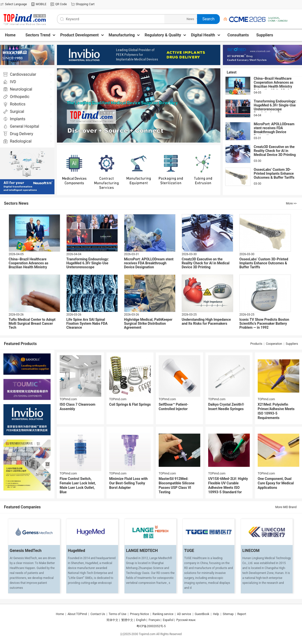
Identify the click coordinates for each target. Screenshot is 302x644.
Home (60, 614)
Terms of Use (117, 614)
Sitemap (228, 614)
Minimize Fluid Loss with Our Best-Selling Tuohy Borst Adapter (128, 483)
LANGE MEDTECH (142, 551)
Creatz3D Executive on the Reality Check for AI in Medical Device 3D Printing (275, 151)
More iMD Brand (286, 507)
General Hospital (25, 126)
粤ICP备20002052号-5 (151, 626)
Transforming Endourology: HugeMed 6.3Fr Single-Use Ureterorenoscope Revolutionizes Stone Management (275, 109)
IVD (13, 82)
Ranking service (163, 614)
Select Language (16, 4)
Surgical (17, 111)
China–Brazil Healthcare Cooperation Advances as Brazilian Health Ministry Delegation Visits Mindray (274, 84)
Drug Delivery (22, 134)
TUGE (189, 551)
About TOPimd (77, 614)
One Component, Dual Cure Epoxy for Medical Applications (276, 483)
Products (256, 344)
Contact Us (98, 614)
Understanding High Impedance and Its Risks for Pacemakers (206, 322)
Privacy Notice (139, 614)
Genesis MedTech (26, 551)
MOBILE (41, 4)
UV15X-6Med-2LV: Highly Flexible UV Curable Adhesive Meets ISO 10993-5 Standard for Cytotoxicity (228, 488)
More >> (291, 203)
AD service (184, 614)
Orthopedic (20, 97)
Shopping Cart (85, 4)
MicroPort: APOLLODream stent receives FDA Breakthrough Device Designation (274, 130)
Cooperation (274, 344)
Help (216, 614)
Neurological (21, 89)
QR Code (61, 4)
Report (242, 614)
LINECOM (251, 551)
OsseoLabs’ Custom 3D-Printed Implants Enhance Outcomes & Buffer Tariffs (274, 173)
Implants (18, 119)
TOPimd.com (68, 399)
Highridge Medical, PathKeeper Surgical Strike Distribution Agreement (148, 323)
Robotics (18, 104)
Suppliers (292, 344)
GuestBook (202, 614)
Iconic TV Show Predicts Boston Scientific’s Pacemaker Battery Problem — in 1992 (264, 323)
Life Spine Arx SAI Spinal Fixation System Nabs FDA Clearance (87, 323)
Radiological (21, 141)
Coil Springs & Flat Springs (130, 404)
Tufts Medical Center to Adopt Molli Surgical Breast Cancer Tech (32, 323)
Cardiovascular (23, 74)
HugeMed (76, 551)
